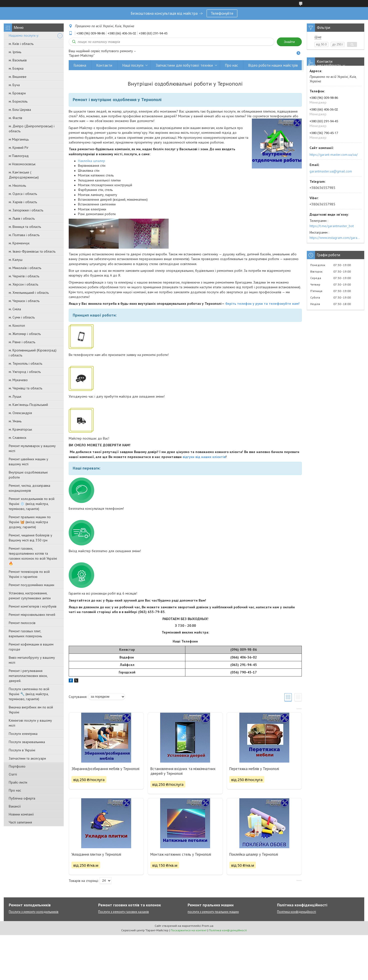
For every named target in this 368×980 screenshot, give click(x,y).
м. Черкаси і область (24, 301)
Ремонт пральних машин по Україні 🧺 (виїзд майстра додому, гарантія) (30, 522)
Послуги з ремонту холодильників (34, 912)
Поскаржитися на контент (189, 930)
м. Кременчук (19, 243)
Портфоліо (17, 766)
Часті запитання (20, 822)
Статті (13, 774)
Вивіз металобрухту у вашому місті (32, 660)
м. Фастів (15, 118)
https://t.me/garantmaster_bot (332, 226)
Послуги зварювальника (27, 742)
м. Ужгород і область (25, 372)
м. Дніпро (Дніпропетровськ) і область (32, 129)
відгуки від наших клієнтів (204, 457)
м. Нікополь (17, 185)
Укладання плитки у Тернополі (96, 854)
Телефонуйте (222, 13)
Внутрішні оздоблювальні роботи (28, 475)
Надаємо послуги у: (24, 35)
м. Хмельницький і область (29, 293)
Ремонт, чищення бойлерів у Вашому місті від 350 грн (30, 538)
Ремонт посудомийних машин (31, 585)
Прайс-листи (18, 782)
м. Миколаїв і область (25, 268)
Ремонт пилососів (22, 623)
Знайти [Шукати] (289, 42)
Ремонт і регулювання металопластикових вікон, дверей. (28, 676)
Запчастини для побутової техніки (184, 65)
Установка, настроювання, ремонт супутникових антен (30, 596)
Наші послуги (133, 65)
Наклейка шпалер (92, 161)
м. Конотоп (17, 326)
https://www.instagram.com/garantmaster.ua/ (336, 238)
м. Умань (15, 421)
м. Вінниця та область (25, 227)
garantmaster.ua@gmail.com (331, 171)
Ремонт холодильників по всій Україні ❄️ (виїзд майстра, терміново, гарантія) (32, 504)
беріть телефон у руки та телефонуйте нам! (262, 304)
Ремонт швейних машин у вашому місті (28, 462)
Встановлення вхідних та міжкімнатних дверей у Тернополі (183, 771)
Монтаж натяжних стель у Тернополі (181, 854)
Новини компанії (21, 814)
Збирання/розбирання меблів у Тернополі (105, 769)
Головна (80, 65)
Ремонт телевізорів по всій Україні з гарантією (29, 574)
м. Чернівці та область (25, 388)
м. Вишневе (18, 77)
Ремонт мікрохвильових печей (32, 615)
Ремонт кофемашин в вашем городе (31, 647)
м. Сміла (15, 309)
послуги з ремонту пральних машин (213, 912)
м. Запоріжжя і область (26, 210)
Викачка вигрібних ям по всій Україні (31, 710)
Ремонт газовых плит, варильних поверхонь (25, 634)
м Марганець (19, 139)
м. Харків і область (23, 202)
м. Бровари (17, 93)
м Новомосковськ (22, 164)
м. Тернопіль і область (25, 363)
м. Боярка (16, 68)
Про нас (15, 790)
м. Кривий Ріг (19, 148)
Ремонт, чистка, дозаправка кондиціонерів (29, 488)
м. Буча (14, 85)
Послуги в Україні (22, 750)
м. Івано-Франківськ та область (32, 251)
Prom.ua (208, 926)
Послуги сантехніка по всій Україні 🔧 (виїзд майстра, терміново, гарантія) (29, 694)
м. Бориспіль (18, 101)
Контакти (104, 65)
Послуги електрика (23, 734)
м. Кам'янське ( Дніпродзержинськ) (24, 175)
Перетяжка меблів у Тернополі (254, 769)
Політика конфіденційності (297, 912)
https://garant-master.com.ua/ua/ (334, 155)
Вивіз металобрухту (324, 65)
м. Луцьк (15, 396)
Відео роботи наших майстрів (273, 65)
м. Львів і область (22, 218)
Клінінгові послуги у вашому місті (30, 723)
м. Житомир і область (25, 334)
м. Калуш (16, 260)
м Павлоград (19, 156)
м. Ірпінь (15, 52)
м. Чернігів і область (24, 276)
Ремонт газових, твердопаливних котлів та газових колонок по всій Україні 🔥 (33, 556)
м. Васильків (18, 60)
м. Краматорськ (20, 429)
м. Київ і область (21, 44)
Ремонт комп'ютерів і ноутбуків (33, 606)
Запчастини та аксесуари (27, 758)
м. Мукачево (18, 380)
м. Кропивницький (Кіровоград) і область (33, 353)
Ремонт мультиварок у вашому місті (32, 448)
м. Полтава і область (24, 235)
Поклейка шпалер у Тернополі (254, 854)
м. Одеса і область (23, 194)
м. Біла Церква (20, 110)
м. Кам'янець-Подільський (28, 405)
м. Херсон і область (23, 284)
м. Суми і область (22, 317)
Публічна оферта (22, 798)
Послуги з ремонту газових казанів (124, 912)
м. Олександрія (20, 413)
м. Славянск (17, 438)
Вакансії (15, 806)
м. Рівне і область (22, 342)
